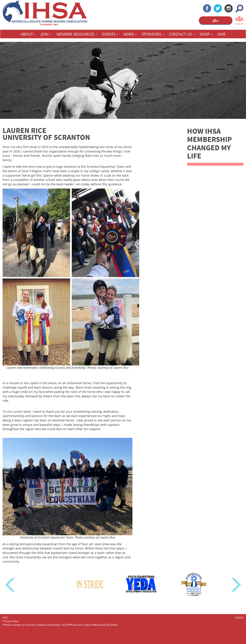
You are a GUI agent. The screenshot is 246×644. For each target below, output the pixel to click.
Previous (11, 585)
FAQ (5, 618)
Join (46, 34)
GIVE (221, 34)
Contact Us (182, 34)
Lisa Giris (31, 625)
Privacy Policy (11, 621)
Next (235, 585)
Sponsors (153, 34)
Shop (206, 34)
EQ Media (112, 625)
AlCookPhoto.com (72, 625)
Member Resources (77, 34)
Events (110, 34)
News (130, 34)
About (28, 34)
